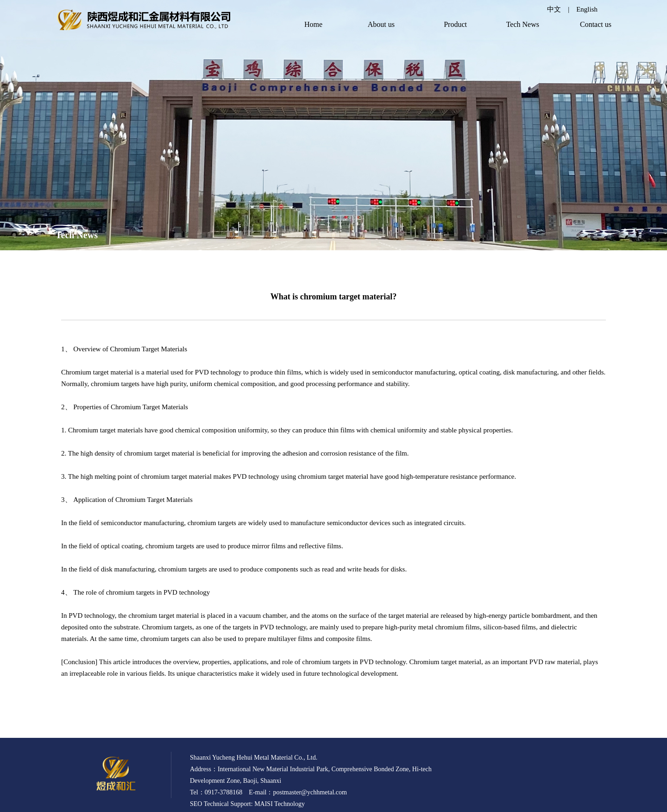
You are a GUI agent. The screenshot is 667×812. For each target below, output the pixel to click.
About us (381, 24)
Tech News (523, 24)
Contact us (596, 24)
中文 (554, 9)
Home (313, 24)
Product (455, 24)
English (587, 9)
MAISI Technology (280, 804)
